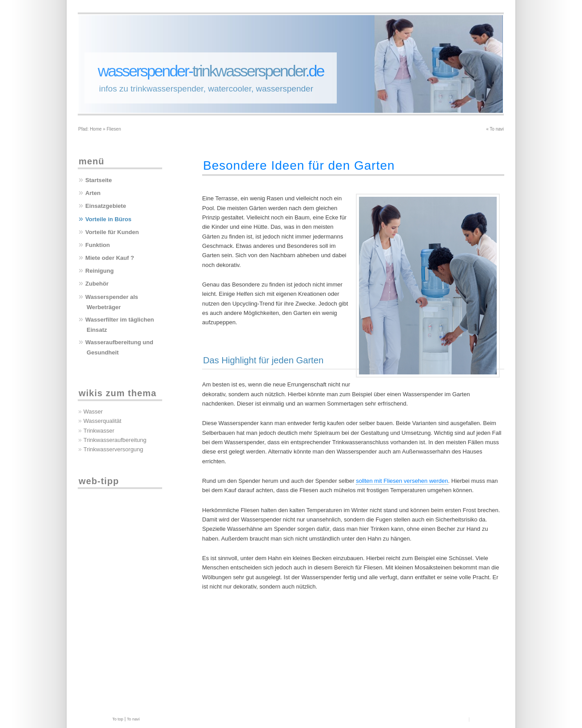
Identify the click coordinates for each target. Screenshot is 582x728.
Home (96, 129)
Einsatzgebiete (106, 206)
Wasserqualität (103, 421)
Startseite (99, 180)
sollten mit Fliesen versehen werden (402, 481)
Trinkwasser (99, 431)
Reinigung (100, 271)
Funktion (98, 245)
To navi (497, 129)
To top (118, 719)
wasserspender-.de (211, 71)
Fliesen (114, 129)
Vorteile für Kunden (112, 232)
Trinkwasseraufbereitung (115, 440)
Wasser (93, 412)
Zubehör (97, 284)
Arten (93, 193)
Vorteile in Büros (108, 219)
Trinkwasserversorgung (114, 449)
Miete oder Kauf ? (110, 258)
